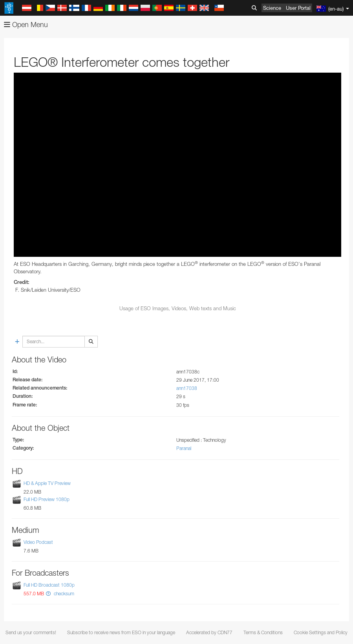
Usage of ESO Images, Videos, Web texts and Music (178, 308)
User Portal (298, 8)
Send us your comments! (31, 632)
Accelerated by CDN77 (209, 632)
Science (272, 8)
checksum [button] (63, 594)
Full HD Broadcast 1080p (49, 585)
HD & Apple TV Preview (47, 483)
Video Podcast (38, 542)
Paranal (184, 448)
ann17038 (187, 388)
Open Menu (26, 25)
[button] (48, 594)
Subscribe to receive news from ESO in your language (121, 632)
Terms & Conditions (263, 632)
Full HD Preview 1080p (47, 499)
